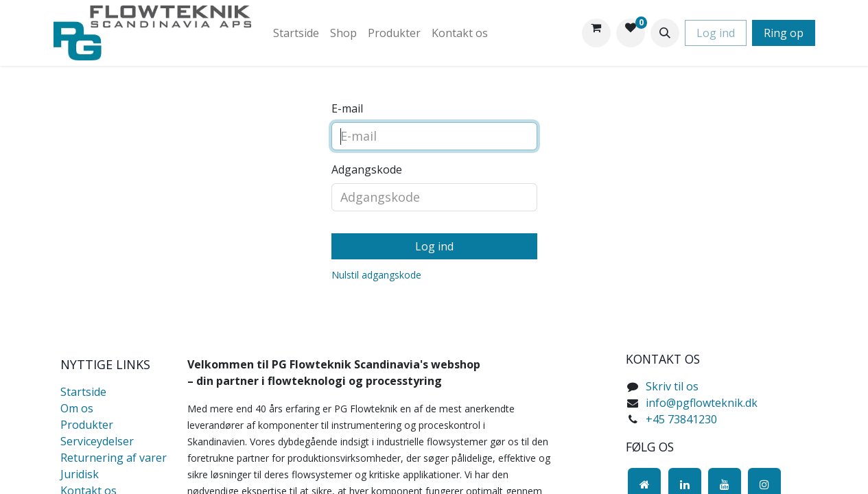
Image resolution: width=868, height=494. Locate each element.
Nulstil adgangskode (376, 275)
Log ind (716, 33)
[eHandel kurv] (596, 33)
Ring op (784, 33)
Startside (83, 392)
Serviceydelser (97, 441)
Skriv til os (672, 386)
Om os (77, 408)
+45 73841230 (681, 419)
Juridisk (80, 474)
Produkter (87, 425)
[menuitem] (296, 33)
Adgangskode (367, 169)
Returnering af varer (114, 458)
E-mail (347, 108)
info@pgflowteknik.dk (702, 403)
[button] (665, 33)
